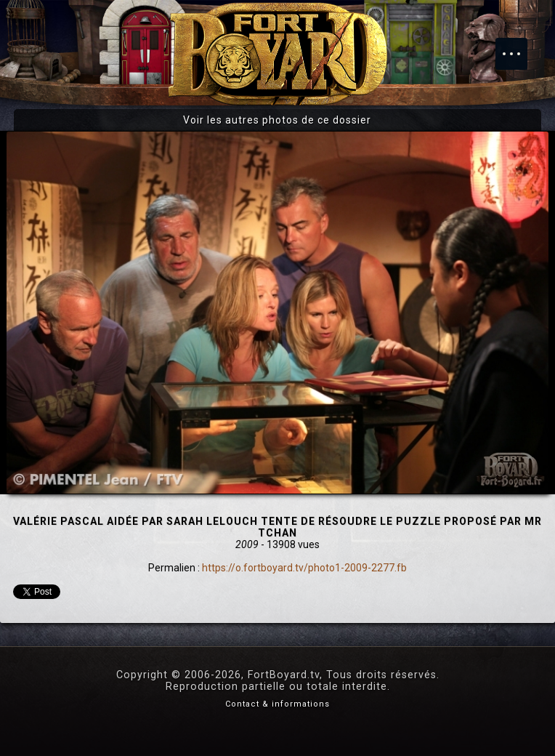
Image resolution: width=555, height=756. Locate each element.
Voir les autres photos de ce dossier (277, 120)
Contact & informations (277, 704)
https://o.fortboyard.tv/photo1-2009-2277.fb (304, 568)
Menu (519, 47)
